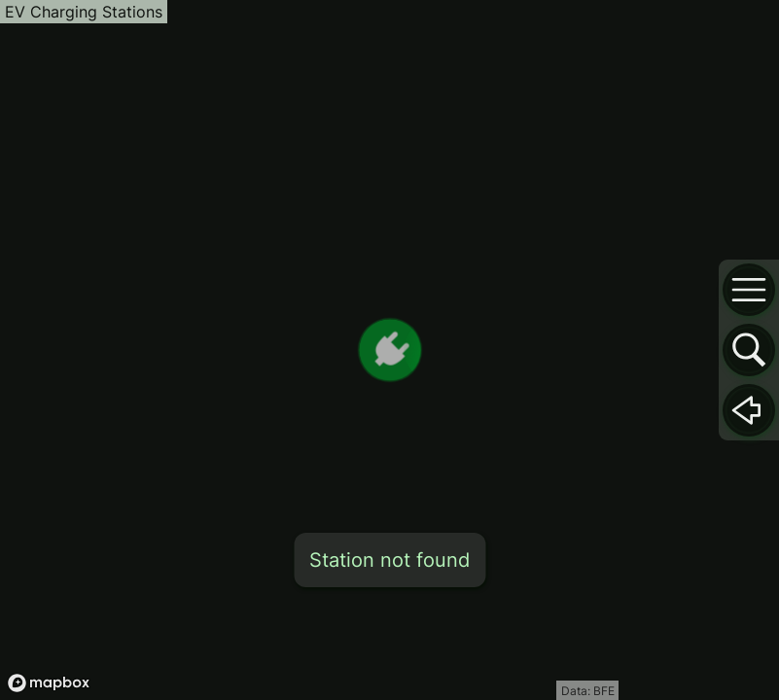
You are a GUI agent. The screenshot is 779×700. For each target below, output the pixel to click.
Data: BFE (588, 691)
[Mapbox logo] (49, 683)
